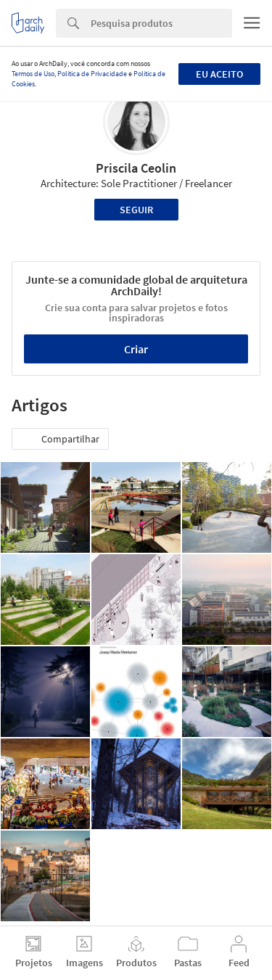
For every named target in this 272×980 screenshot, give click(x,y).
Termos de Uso (33, 74)
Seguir (136, 210)
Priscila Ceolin (136, 168)
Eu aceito (219, 74)
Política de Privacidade (92, 74)
